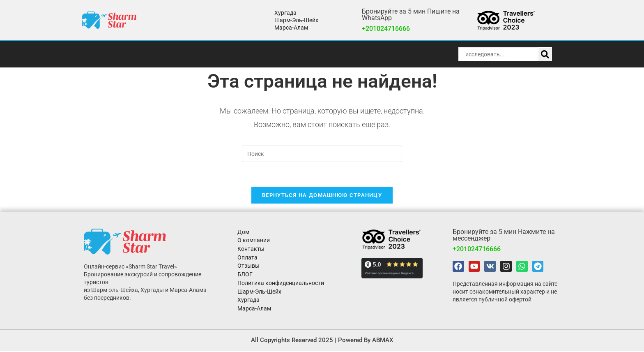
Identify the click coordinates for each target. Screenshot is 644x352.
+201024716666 (386, 29)
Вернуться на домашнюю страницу (322, 196)
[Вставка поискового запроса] (322, 154)
